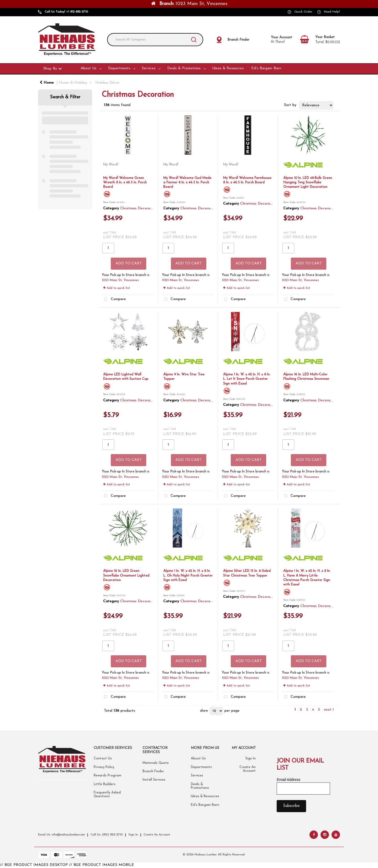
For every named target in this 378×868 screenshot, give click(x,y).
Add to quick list (117, 288)
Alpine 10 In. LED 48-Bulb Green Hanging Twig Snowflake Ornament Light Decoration (308, 183)
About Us (88, 68)
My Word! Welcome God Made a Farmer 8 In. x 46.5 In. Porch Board (187, 183)
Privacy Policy (104, 767)
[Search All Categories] (155, 40)
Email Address (288, 780)
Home (47, 83)
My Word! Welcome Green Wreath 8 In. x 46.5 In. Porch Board (125, 183)
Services (149, 68)
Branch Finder (153, 771)
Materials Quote (156, 763)
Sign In (251, 759)
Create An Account (157, 835)
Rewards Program (107, 776)
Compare (114, 299)
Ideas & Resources (228, 68)
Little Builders (105, 784)
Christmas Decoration (138, 208)
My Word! (111, 165)
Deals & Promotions (184, 68)
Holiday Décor (107, 83)
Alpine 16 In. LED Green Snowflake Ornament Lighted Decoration (126, 576)
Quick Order (303, 12)
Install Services (154, 780)
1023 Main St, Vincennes (120, 280)
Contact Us (103, 759)
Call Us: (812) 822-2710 (107, 835)
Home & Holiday (73, 83)
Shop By (50, 69)
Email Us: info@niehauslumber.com (61, 835)
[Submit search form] (194, 40)
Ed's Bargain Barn (266, 68)
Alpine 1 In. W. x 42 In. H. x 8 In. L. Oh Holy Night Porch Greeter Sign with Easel (188, 576)
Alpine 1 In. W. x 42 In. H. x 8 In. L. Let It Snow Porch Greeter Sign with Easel (247, 379)
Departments (119, 68)
